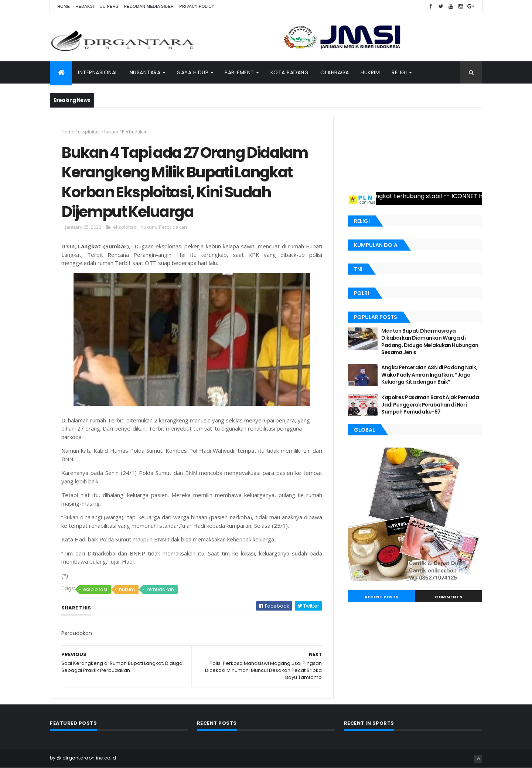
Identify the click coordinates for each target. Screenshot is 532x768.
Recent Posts (382, 597)
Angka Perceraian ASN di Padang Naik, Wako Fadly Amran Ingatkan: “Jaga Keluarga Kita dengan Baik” (429, 375)
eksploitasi (89, 132)
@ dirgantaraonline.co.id (86, 758)
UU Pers (109, 6)
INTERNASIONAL (98, 72)
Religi (399, 72)
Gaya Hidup (192, 72)
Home (64, 6)
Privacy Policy (197, 6)
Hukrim (370, 72)
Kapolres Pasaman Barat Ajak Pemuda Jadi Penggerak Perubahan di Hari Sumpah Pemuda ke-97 (430, 405)
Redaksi (85, 6)
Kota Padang (290, 72)
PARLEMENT (239, 72)
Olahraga (335, 72)
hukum (111, 132)
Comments (449, 597)
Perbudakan (135, 132)
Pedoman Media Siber (149, 6)
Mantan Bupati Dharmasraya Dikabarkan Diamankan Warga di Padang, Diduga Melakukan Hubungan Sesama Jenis (430, 342)
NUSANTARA (145, 72)
